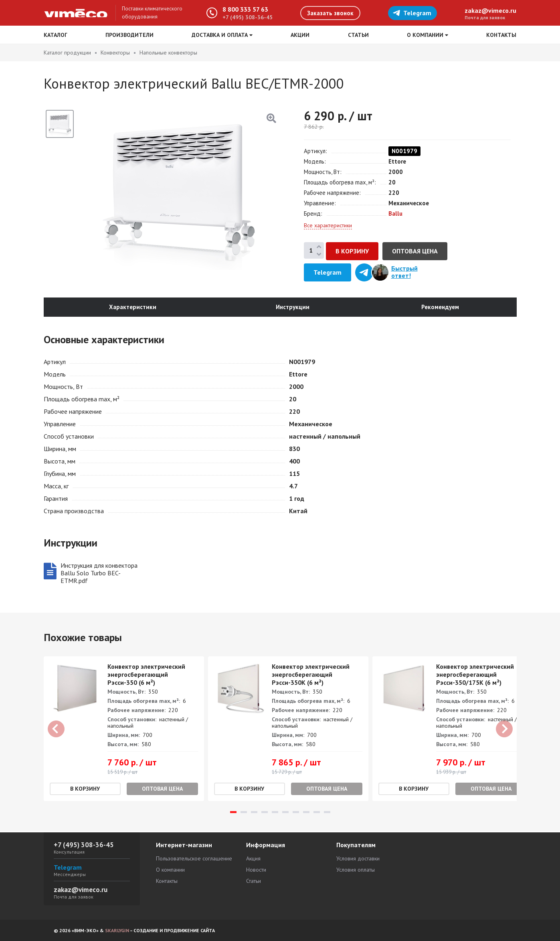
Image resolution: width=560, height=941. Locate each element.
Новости (256, 870)
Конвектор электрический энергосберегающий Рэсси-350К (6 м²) (311, 676)
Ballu (395, 213)
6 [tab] (285, 813)
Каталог (56, 35)
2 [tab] (244, 813)
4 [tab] (265, 813)
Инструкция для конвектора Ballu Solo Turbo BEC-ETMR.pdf (99, 574)
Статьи (358, 35)
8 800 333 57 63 (245, 9)
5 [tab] (275, 813)
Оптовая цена (415, 251)
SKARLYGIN (117, 930)
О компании (170, 870)
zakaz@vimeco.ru (490, 10)
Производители (129, 35)
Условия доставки (358, 858)
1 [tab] (233, 813)
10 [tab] (327, 813)
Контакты (501, 35)
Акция (253, 858)
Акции (300, 35)
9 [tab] (317, 813)
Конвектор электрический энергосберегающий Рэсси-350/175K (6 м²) (475, 676)
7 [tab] (296, 813)
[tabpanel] (124, 730)
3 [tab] (254, 813)
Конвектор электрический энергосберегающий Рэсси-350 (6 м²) (146, 676)
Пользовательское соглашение (194, 858)
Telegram (412, 13)
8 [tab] (306, 813)
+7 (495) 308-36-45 (248, 17)
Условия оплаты (356, 870)
